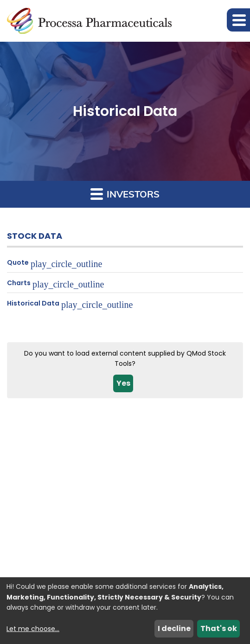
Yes (123, 383)
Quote (18, 262)
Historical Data (33, 303)
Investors (125, 194)
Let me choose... (33, 629)
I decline (174, 628)
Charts (19, 283)
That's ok (219, 628)
